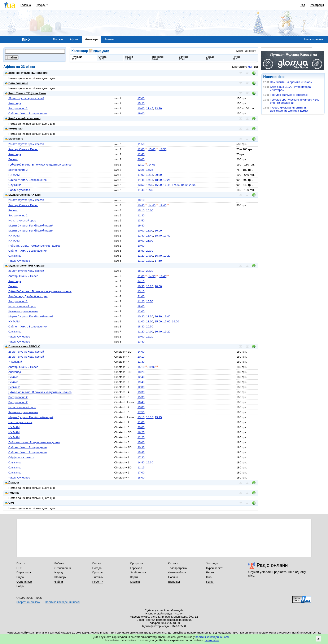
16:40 (158, 256)
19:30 (184, 185)
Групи (210, 582)
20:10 (141, 357)
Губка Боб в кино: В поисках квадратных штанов (40, 165)
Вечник (13, 159)
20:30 (158, 175)
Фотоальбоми (177, 572)
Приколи (98, 572)
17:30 (175, 185)
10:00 (141, 108)
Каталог (173, 563)
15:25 (150, 170)
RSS (19, 568)
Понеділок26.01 (158, 58)
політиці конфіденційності (212, 637)
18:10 (141, 200)
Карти (134, 577)
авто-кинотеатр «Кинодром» (26, 73)
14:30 (150, 185)
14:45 (141, 180)
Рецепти (98, 582)
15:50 (141, 251)
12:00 (141, 149)
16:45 (167, 185)
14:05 (152, 165)
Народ (59, 572)
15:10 (141, 210)
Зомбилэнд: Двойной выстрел (28, 296)
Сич (9, 503)
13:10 (150, 261)
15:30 (141, 397)
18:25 (141, 372)
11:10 (141, 261)
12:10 (141, 165)
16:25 (141, 432)
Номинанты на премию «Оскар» (291, 82)
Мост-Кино (14, 139)
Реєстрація (317, 5)
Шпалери (60, 577)
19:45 (141, 382)
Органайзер (24, 582)
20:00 (141, 159)
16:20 (150, 337)
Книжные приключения (23, 311)
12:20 (141, 437)
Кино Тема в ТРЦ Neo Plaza (25, 93)
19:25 (167, 180)
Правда (12, 482)
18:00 (141, 306)
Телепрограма (178, 568)
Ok (318, 639)
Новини (173, 577)
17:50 (158, 261)
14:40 (152, 205)
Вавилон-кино (17, 83)
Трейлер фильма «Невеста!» (289, 95)
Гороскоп (136, 568)
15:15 (141, 367)
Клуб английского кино (23, 118)
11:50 (141, 144)
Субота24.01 (102, 58)
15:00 (158, 321)
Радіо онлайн (272, 565)
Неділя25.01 (129, 58)
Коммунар (14, 129)
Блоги (210, 572)
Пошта (21, 563)
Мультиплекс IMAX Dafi (23, 195)
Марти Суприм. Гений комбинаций (31, 226)
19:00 (141, 113)
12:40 (141, 154)
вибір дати (101, 51)
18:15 (150, 175)
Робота (59, 563)
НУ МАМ (14, 175)
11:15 (141, 467)
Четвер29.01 (237, 58)
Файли (59, 582)
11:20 (141, 256)
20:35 (141, 447)
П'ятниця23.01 (77, 58)
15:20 (141, 103)
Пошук (97, 563)
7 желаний (15, 362)
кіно (281, 77)
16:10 (150, 417)
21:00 (150, 241)
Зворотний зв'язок (28, 602)
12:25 (141, 170)
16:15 (150, 180)
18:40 (163, 205)
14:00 (150, 256)
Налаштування (314, 39)
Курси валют (214, 568)
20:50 (150, 327)
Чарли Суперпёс (19, 190)
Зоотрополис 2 (18, 108)
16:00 (158, 185)
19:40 (141, 226)
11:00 (141, 276)
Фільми (109, 39)
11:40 (141, 236)
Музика (135, 582)
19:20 (167, 256)
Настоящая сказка (20, 422)
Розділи (41, 5)
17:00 (141, 98)
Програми (137, 563)
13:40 (150, 236)
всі (256, 67)
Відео (20, 577)
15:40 (158, 236)
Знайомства (138, 572)
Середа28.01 (210, 58)
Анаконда (15, 103)
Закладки (212, 563)
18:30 (158, 180)
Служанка (15, 185)
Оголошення (63, 568)
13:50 (141, 185)
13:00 (150, 231)
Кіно (209, 577)
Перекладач (24, 572)
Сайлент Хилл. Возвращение (27, 113)
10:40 (141, 205)
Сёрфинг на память (21, 457)
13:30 (158, 108)
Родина (12, 493)
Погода (97, 568)
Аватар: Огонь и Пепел (23, 149)
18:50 (163, 149)
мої (250, 67)
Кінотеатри (91, 39)
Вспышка (14, 387)
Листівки (98, 577)
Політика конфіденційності (62, 602)
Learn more (212, 640)
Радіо (20, 586)
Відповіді (174, 582)
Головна (26, 5)
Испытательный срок (22, 220)
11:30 (141, 215)
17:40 (167, 236)
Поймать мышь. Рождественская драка (34, 246)
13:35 (150, 190)
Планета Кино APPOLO (23, 346)
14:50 (152, 276)
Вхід (302, 5)
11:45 (150, 108)
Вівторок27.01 (184, 58)
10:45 (141, 402)
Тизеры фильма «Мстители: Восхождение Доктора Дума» (289, 109)
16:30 (158, 316)
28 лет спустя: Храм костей (26, 98)
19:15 (158, 417)
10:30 (141, 286)
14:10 (141, 281)
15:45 (152, 149)
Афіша (74, 39)
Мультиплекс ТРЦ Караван (25, 266)
